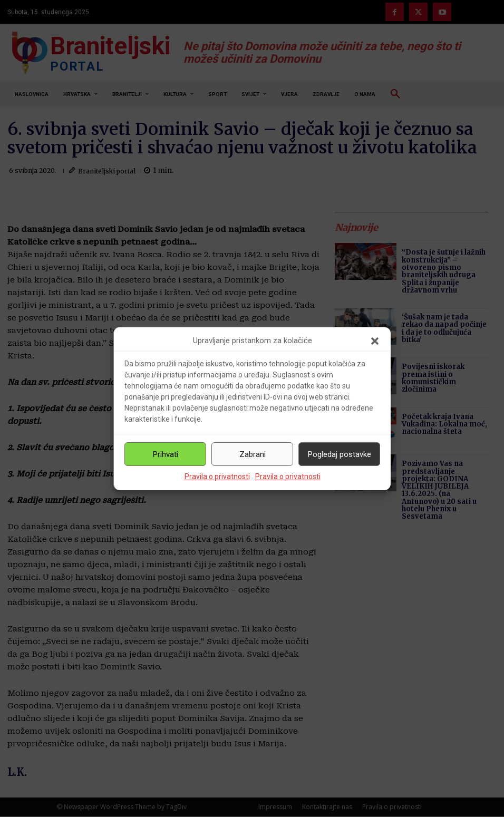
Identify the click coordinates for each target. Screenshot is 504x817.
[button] (375, 341)
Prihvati (166, 454)
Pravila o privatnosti (217, 476)
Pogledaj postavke (340, 454)
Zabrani (253, 454)
